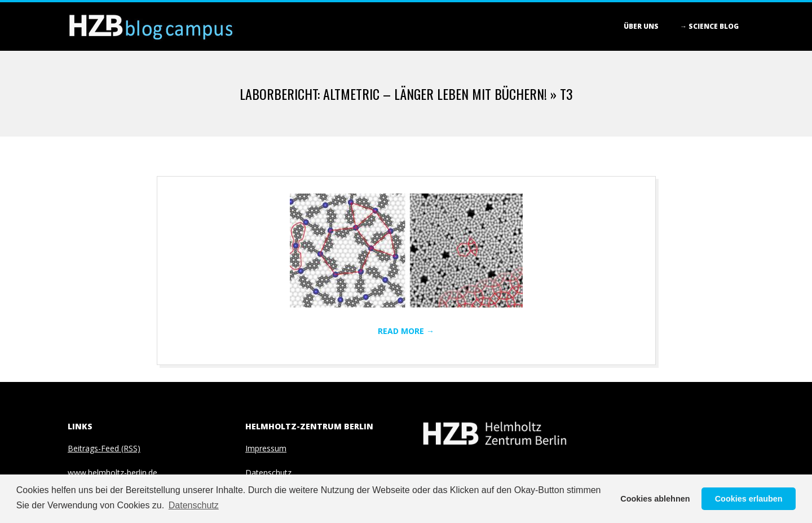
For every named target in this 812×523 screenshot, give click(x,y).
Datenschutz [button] (194, 505)
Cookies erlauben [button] (749, 499)
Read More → (406, 331)
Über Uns (641, 26)
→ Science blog (709, 26)
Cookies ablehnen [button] (655, 499)
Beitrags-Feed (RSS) (104, 448)
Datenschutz (268, 473)
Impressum (266, 448)
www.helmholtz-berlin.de (112, 473)
